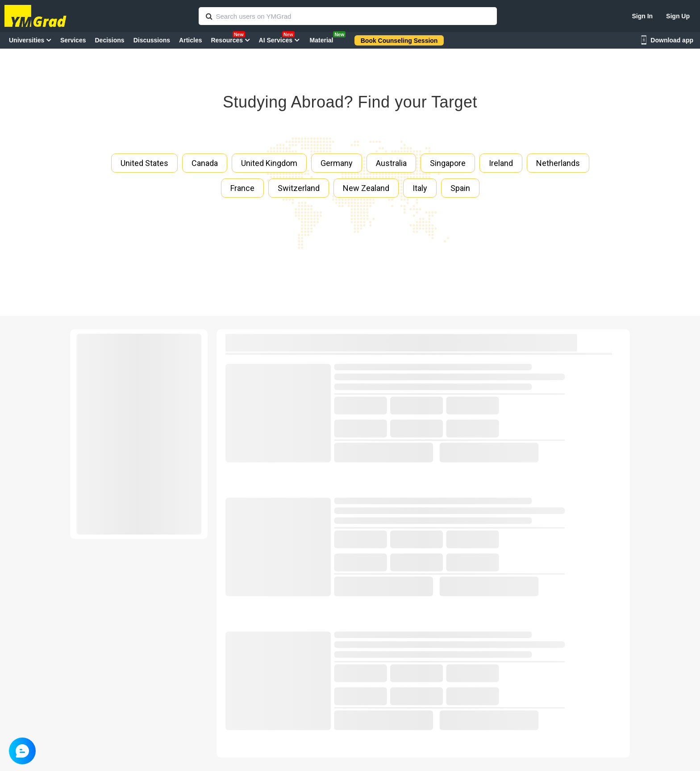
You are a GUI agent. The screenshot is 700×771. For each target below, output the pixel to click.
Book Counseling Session (399, 41)
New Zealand (366, 188)
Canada (205, 163)
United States (144, 163)
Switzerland (299, 188)
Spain (460, 188)
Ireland (501, 163)
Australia (391, 163)
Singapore (448, 163)
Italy (420, 188)
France (242, 188)
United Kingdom (269, 163)
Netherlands (558, 163)
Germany (337, 163)
